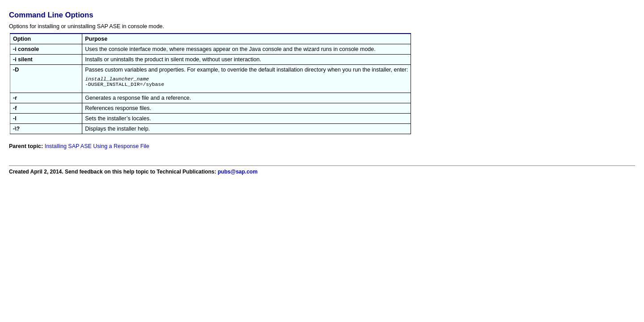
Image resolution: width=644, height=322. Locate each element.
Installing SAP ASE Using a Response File (97, 149)
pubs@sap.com (238, 174)
